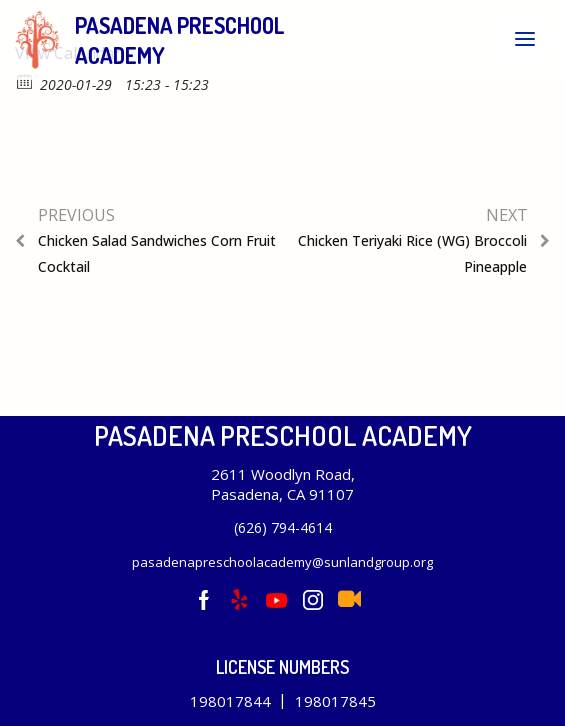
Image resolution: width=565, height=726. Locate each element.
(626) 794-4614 (283, 527)
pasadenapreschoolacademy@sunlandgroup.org (282, 562)
